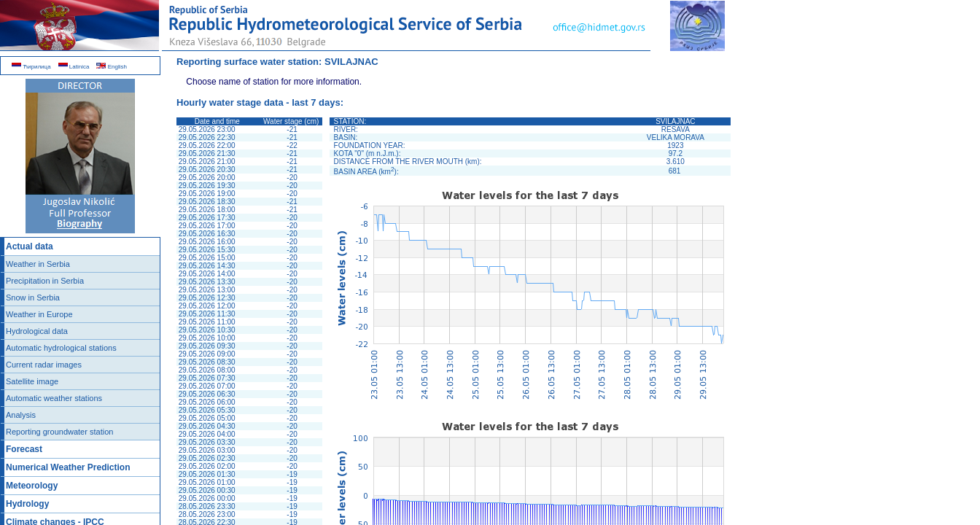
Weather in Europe (39, 314)
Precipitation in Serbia (45, 281)
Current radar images (44, 365)
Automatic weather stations (54, 398)
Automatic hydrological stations (61, 348)
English (111, 67)
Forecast (24, 449)
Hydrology (27, 504)
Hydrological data (37, 331)
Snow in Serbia (33, 297)
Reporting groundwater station (59, 432)
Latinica (74, 67)
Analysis (21, 415)
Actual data (30, 246)
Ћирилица (31, 67)
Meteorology (32, 486)
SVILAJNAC (351, 62)
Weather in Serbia (38, 264)
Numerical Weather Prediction (68, 467)
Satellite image (32, 381)
